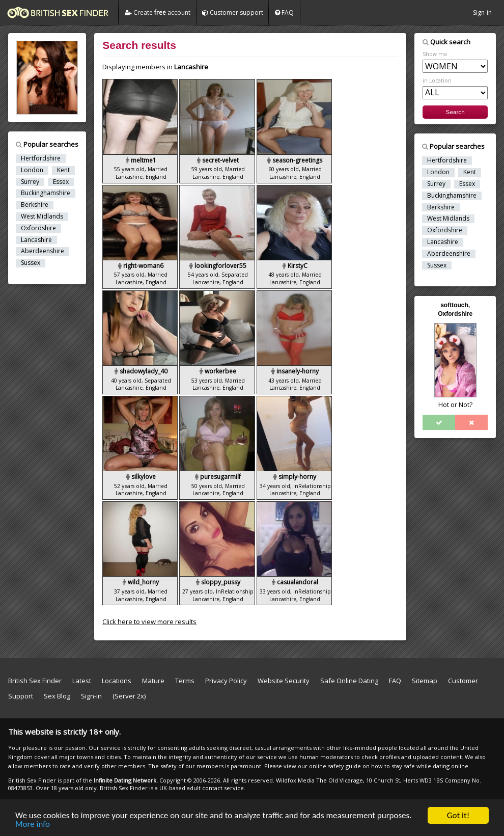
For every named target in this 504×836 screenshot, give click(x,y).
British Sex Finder (35, 681)
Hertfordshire (41, 158)
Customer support (233, 12)
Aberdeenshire (43, 251)
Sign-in (482, 12)
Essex (61, 182)
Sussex (31, 263)
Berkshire (35, 205)
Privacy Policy (226, 681)
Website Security (284, 681)
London (32, 170)
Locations (117, 681)
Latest (82, 681)
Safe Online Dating (349, 681)
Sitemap (425, 681)
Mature (153, 681)
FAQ (284, 12)
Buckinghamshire (46, 193)
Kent (63, 170)
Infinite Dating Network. (126, 780)
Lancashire (36, 240)
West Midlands (42, 217)
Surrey (30, 182)
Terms (185, 681)
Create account (158, 12)
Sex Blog (62, 696)
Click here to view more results (149, 622)
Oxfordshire (38, 228)
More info (33, 825)
